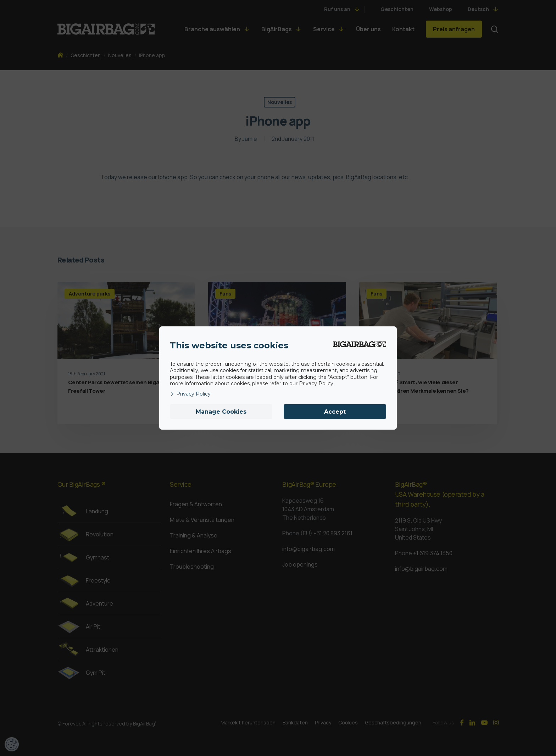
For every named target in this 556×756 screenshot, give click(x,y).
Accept (335, 412)
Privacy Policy (190, 394)
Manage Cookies (221, 412)
